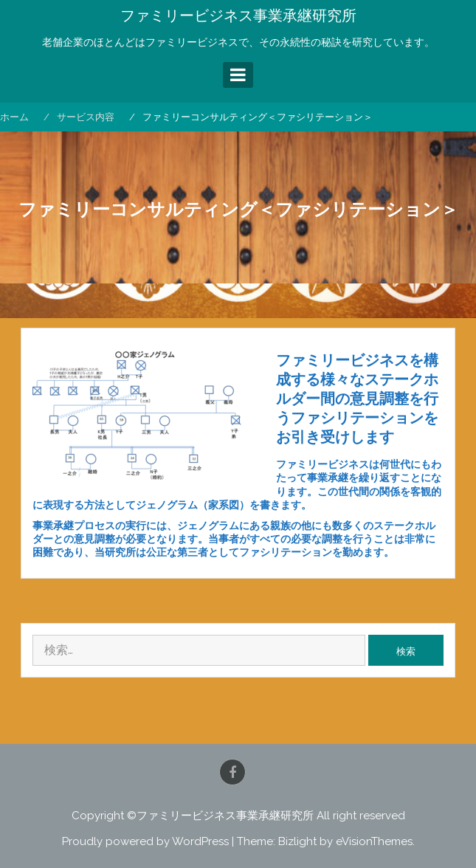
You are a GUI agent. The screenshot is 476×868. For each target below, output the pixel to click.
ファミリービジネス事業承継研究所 (238, 15)
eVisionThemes (374, 841)
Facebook (232, 772)
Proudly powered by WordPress (145, 841)
